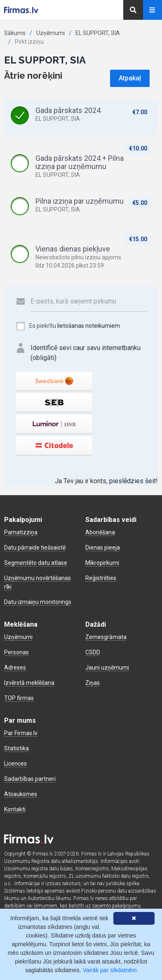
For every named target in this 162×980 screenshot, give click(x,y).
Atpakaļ (130, 78)
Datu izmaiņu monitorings (38, 602)
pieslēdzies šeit (133, 481)
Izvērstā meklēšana (29, 683)
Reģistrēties (101, 578)
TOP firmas (19, 698)
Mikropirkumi (102, 563)
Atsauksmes (21, 794)
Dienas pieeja (103, 548)
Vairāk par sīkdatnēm (110, 970)
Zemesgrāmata (106, 637)
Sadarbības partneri (30, 779)
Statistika (16, 748)
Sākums (15, 33)
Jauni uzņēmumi (107, 667)
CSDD (93, 652)
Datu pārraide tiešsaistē (35, 548)
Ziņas (93, 683)
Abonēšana (100, 532)
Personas (16, 652)
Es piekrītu (68, 326)
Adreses (15, 667)
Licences (15, 764)
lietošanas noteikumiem (89, 326)
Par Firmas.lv (21, 733)
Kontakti (15, 809)
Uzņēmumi (50, 33)
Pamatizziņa (21, 532)
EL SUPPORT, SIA (98, 33)
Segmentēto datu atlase (36, 563)
